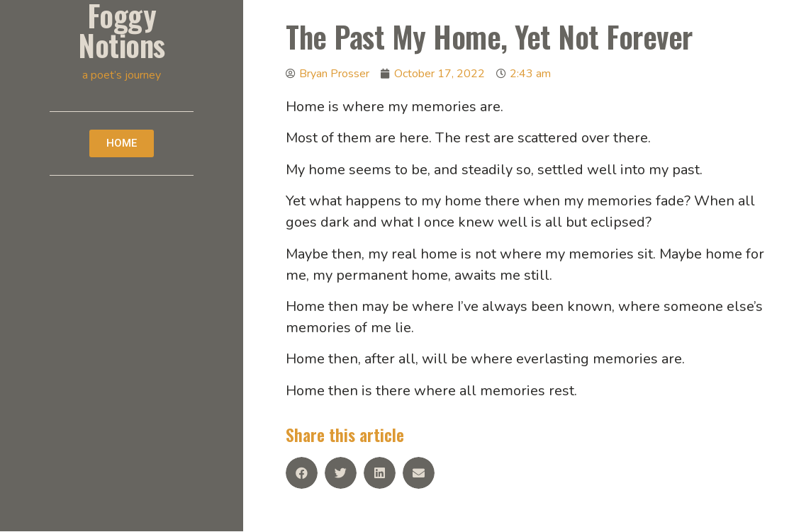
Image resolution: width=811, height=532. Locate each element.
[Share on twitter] (341, 473)
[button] (122, 143)
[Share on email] (419, 473)
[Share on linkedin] (380, 473)
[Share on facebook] (302, 473)
